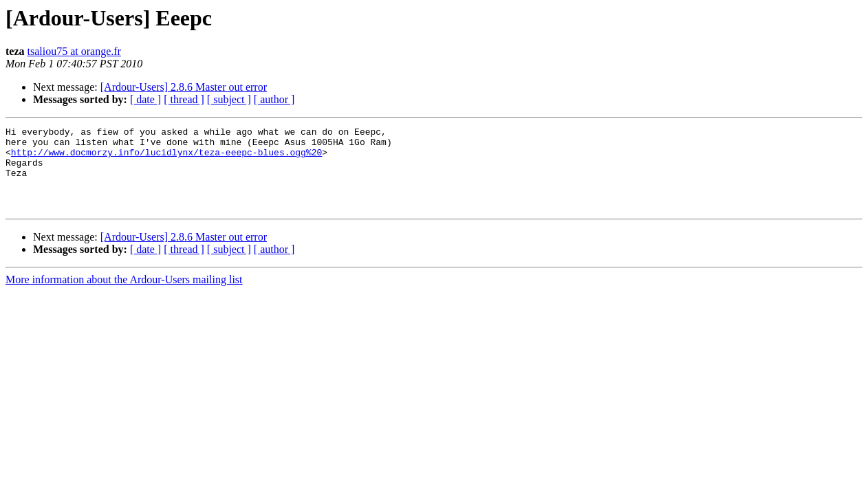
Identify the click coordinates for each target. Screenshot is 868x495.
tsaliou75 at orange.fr (74, 51)
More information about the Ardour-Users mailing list (124, 296)
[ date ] (145, 99)
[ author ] (274, 99)
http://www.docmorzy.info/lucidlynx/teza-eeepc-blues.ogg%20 (166, 158)
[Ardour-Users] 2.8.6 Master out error (184, 87)
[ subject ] (229, 99)
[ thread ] (184, 99)
